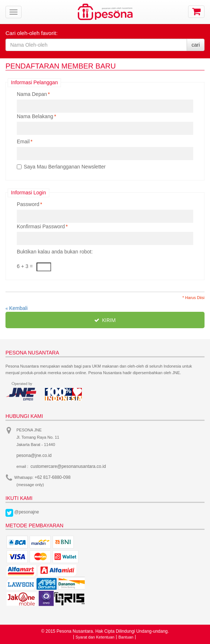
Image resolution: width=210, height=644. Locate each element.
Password (28, 204)
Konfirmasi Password (41, 226)
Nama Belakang (35, 116)
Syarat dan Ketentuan (95, 637)
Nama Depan (32, 94)
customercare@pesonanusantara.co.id (68, 466)
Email (23, 141)
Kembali (17, 308)
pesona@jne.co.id (34, 455)
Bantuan (126, 637)
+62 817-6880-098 (53, 477)
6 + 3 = (25, 266)
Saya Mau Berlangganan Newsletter (65, 167)
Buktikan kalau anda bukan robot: (55, 252)
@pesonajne (27, 512)
